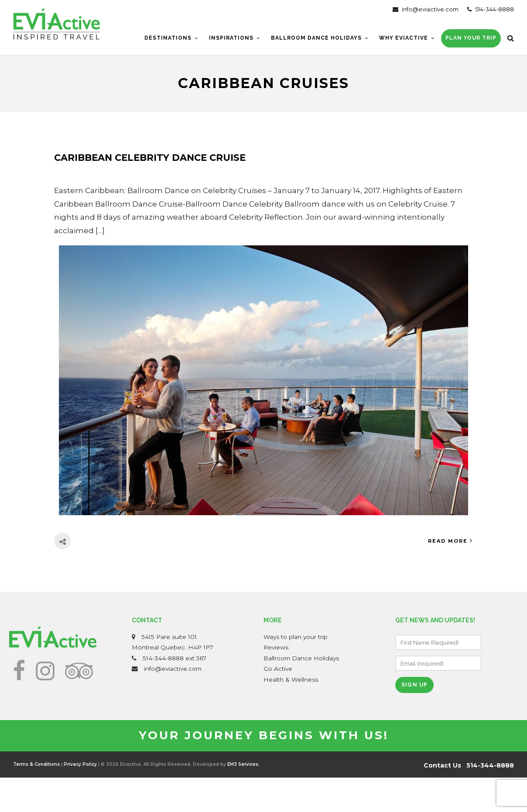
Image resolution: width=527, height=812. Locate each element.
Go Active (278, 669)
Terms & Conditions (36, 764)
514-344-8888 (491, 9)
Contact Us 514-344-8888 (469, 765)
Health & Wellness (291, 679)
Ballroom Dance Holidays (301, 658)
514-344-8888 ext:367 (175, 658)
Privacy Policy (80, 764)
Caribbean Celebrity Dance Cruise (150, 158)
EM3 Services (243, 764)
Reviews (276, 647)
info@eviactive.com (426, 9)
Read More (450, 541)
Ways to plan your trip (296, 637)
